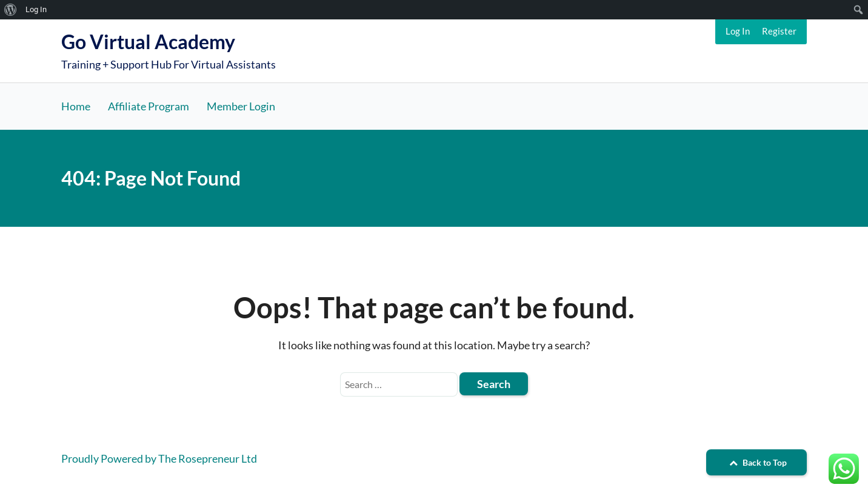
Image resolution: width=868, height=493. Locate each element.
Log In (738, 31)
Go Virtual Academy (148, 42)
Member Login (241, 106)
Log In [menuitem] (36, 9)
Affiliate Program (149, 106)
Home (76, 106)
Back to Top (756, 462)
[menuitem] (11, 10)
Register (779, 31)
